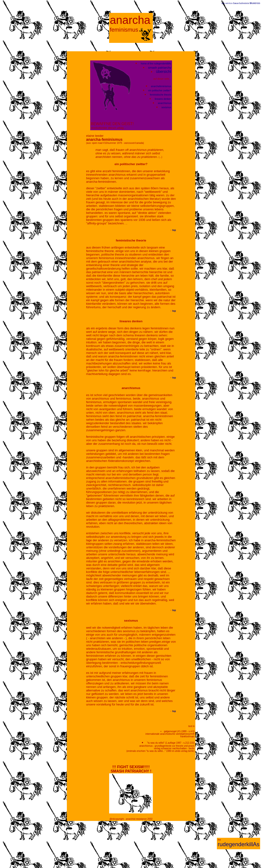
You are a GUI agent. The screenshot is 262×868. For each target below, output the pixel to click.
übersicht (164, 72)
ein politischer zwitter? (160, 91)
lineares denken (163, 99)
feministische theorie (160, 95)
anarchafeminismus (161, 86)
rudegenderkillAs (239, 844)
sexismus (166, 107)
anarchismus (165, 103)
